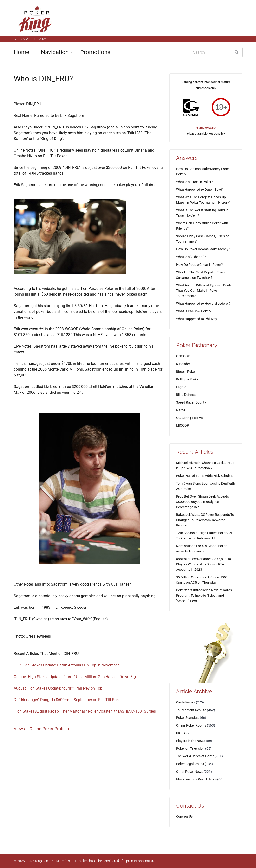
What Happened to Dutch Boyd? (200, 190)
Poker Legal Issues (190, 764)
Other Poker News (190, 772)
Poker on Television (190, 748)
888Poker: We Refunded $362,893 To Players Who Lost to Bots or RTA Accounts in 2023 (203, 564)
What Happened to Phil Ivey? (197, 319)
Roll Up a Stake (187, 379)
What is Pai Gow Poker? (194, 311)
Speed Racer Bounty (191, 402)
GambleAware (206, 128)
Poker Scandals (188, 718)
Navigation (55, 52)
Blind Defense (186, 395)
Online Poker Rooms (191, 725)
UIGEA (181, 733)
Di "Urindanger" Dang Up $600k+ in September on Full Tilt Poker (68, 700)
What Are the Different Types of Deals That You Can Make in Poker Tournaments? (204, 291)
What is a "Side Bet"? (191, 257)
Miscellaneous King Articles (196, 779)
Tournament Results (191, 710)
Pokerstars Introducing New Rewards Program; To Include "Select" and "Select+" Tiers (204, 596)
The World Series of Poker (195, 756)
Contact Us (184, 817)
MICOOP (183, 425)
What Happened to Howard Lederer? (203, 304)
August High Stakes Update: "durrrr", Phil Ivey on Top (58, 688)
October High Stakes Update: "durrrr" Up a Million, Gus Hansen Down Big (75, 677)
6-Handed (183, 364)
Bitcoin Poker (186, 372)
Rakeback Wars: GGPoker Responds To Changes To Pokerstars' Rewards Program (205, 520)
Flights (181, 387)
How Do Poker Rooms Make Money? (203, 249)
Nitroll (181, 410)
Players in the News (191, 741)
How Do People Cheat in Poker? (199, 265)
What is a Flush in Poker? (195, 182)
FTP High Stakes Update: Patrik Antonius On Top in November (66, 665)
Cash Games (186, 702)
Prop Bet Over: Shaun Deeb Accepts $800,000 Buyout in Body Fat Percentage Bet (202, 502)
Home (22, 52)
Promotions (95, 52)
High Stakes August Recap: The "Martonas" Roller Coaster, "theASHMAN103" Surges (85, 711)
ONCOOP (183, 356)
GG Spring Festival (190, 418)
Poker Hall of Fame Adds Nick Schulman (206, 476)
